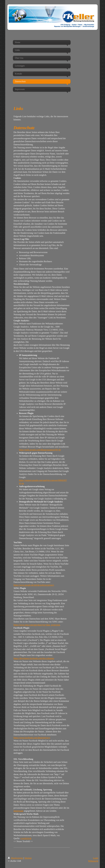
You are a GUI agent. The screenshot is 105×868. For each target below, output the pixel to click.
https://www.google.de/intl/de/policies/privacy (34, 585)
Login (96, 858)
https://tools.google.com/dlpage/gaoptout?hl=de (40, 450)
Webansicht (93, 861)
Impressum (18, 811)
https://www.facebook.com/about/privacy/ (32, 738)
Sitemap (28, 858)
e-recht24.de (26, 838)
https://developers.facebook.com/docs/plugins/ (34, 658)
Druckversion (16, 858)
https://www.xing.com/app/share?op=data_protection (37, 625)
